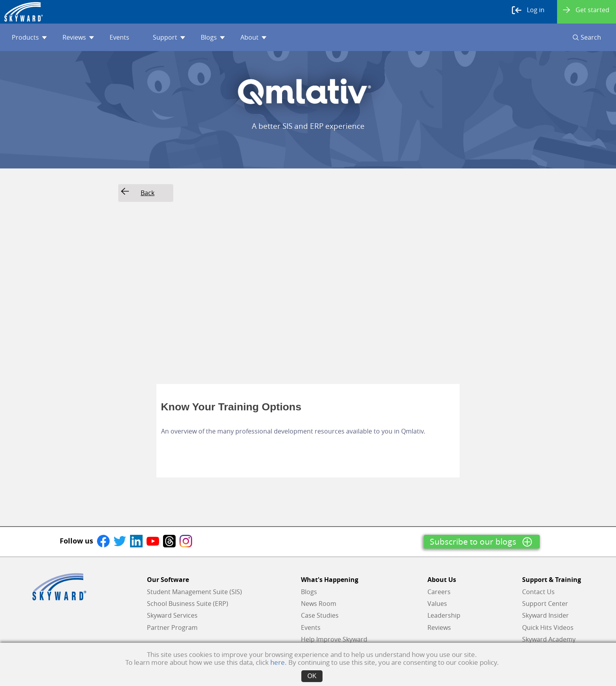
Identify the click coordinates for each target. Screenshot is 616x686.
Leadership (444, 615)
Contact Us (538, 592)
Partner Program (172, 627)
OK (312, 676)
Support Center (545, 604)
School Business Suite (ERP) (188, 604)
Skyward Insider (545, 615)
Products (29, 37)
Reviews (78, 37)
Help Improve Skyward (334, 639)
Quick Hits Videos (548, 627)
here (278, 662)
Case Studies (320, 615)
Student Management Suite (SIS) (194, 592)
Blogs (213, 37)
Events (119, 37)
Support (169, 37)
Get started (586, 10)
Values (437, 604)
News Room (319, 604)
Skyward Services (172, 615)
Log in (528, 10)
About (253, 37)
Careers (439, 592)
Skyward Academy (549, 639)
